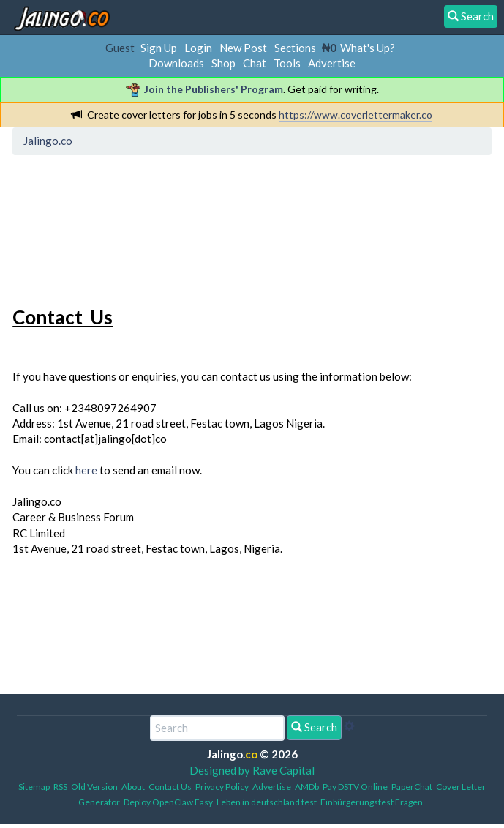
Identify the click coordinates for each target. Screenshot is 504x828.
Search (314, 727)
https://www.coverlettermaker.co (356, 115)
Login (198, 48)
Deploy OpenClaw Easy (168, 802)
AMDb (307, 787)
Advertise (332, 63)
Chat (255, 63)
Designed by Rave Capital (252, 770)
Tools (287, 63)
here (86, 470)
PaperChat (412, 787)
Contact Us (170, 787)
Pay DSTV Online (355, 787)
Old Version (94, 787)
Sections (295, 48)
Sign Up (159, 48)
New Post (243, 48)
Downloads (176, 63)
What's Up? (368, 48)
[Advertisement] (135, 228)
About (133, 787)
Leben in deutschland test (267, 802)
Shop (223, 63)
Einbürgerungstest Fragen (372, 802)
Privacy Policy (222, 787)
